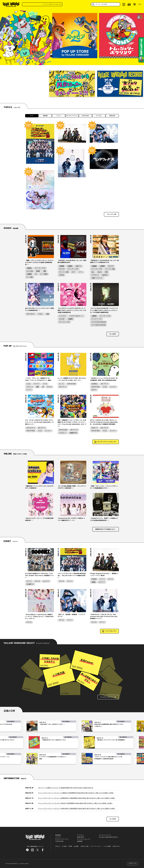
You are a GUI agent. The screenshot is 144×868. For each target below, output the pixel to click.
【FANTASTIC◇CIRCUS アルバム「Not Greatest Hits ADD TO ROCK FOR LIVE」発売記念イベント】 (104, 617)
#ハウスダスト (63, 316)
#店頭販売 (29, 268)
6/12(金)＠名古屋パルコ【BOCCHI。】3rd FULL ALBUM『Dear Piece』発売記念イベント (39, 576)
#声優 (106, 272)
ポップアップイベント (72, 116)
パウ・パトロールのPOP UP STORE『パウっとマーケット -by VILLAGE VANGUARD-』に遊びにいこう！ (39, 422)
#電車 (37, 387)
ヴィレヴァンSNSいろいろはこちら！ (60, 4)
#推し (93, 272)
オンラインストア (104, 835)
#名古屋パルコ (30, 584)
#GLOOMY (62, 319)
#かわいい (94, 390)
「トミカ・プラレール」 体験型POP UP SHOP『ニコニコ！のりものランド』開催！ (39, 379)
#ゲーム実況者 (44, 274)
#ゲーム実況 (30, 277)
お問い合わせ (116, 846)
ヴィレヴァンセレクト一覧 (108, 697)
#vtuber (40, 314)
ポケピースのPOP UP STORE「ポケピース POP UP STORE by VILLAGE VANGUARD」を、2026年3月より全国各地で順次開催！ (104, 422)
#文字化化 (62, 275)
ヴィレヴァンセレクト (84, 839)
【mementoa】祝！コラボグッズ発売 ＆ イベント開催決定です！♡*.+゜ (71, 519)
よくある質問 (107, 846)
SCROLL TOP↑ (133, 864)
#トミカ (45, 384)
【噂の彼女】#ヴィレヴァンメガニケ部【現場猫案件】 (101, 740)
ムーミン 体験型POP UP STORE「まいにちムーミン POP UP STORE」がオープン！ (72, 379)
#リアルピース (63, 433)
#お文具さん (94, 384)
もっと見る (113, 334)
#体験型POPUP (73, 433)
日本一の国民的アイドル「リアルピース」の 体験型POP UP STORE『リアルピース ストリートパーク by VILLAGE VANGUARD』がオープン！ (72, 423)
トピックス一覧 (111, 214)
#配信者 (38, 271)
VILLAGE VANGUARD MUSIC (108, 837)
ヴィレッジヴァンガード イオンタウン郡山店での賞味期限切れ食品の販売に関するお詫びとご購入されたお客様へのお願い (75, 803)
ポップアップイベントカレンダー (107, 442)
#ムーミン (62, 384)
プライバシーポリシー (96, 846)
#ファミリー (37, 384)
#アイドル (37, 581)
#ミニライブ (46, 581)
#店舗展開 (29, 274)
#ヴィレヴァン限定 (64, 272)
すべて (32, 116)
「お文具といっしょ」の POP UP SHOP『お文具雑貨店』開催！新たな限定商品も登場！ (104, 379)
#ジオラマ (49, 387)
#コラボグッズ (95, 275)
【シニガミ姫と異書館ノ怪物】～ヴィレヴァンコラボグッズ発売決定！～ (72, 487)
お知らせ (58, 846)
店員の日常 (112, 116)
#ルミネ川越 (30, 271)
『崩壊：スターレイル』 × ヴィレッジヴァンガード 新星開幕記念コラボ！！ (104, 487)
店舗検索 (80, 841)
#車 (43, 387)
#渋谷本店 (94, 579)
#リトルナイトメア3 (96, 319)
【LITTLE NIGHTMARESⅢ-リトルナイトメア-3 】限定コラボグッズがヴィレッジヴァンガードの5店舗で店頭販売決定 (104, 310)
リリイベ (59, 116)
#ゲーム (81, 272)
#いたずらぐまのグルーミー (76, 316)
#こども (28, 384)
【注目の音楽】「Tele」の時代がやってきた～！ (62, 724)
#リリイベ (29, 581)
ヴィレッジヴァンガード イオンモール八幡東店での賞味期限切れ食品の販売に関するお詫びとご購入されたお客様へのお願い (76, 793)
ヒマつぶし (99, 116)
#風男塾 (93, 582)
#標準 (44, 271)
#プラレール (30, 387)
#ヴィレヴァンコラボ (40, 268)
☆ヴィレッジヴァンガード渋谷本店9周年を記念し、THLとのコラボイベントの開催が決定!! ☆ (72, 576)
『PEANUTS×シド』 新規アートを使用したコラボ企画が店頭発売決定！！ (104, 519)
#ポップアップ (63, 387)
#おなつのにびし (31, 314)
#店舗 (47, 314)
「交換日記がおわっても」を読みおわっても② (43, 740)
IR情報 (70, 846)
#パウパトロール (31, 428)
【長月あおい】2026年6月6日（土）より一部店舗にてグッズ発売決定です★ (104, 261)
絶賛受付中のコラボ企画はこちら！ (106, 529)
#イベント (29, 390)
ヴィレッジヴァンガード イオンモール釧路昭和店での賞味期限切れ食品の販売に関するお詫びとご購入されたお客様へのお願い (77, 798)
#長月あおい (105, 275)
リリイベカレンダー (111, 631)
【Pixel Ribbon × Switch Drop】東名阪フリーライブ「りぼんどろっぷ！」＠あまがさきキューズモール (39, 617)
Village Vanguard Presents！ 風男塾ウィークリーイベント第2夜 (104, 575)
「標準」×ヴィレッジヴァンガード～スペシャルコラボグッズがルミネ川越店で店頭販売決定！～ (39, 263)
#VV (36, 274)
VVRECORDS (85, 116)
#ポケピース (94, 428)
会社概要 (76, 846)
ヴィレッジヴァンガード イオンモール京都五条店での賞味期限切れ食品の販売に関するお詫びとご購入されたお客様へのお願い (77, 809)
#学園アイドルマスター (97, 278)
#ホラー (74, 272)
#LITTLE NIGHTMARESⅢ (99, 322)
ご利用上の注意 (84, 846)
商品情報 (45, 116)
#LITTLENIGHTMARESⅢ (98, 325)
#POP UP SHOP (71, 384)
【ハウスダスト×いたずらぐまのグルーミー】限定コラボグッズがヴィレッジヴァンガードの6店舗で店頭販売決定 (72, 310)
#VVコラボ (62, 269)
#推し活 (99, 272)
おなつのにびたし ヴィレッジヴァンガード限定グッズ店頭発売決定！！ (39, 309)
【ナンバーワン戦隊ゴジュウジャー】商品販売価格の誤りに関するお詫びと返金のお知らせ (66, 788)
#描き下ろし (79, 266)
